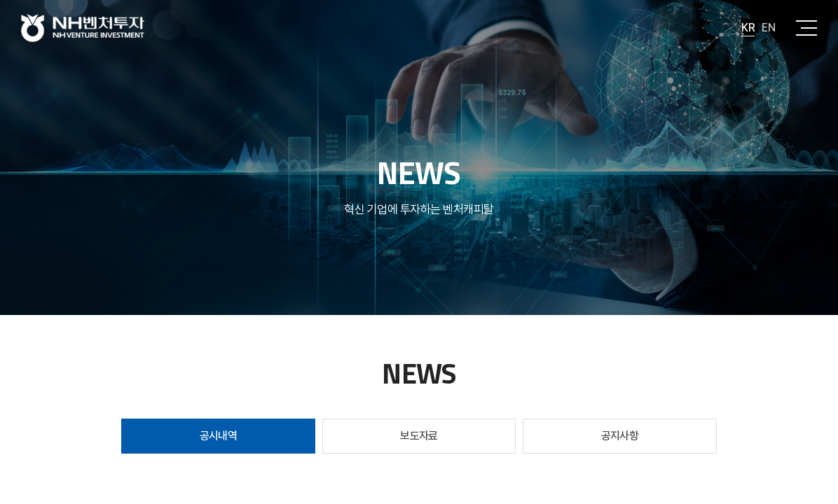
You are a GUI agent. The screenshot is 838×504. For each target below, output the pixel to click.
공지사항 (620, 436)
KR (748, 28)
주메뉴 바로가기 (0, 0)
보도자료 (419, 436)
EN (768, 28)
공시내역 (219, 436)
